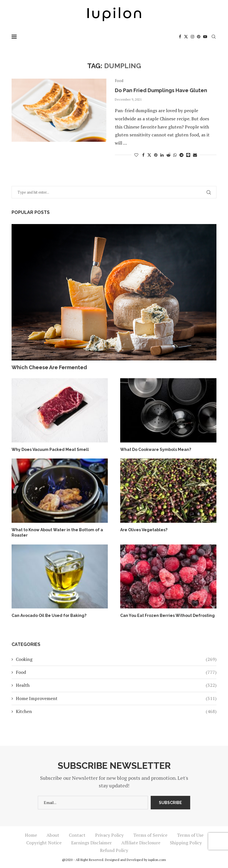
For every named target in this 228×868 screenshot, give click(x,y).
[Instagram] (192, 37)
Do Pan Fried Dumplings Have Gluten (161, 90)
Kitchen (116, 711)
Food (116, 672)
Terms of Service (150, 835)
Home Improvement (116, 698)
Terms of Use (190, 835)
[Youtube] (205, 37)
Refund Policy (114, 850)
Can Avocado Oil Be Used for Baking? (49, 615)
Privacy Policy (109, 835)
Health (116, 685)
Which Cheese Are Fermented (49, 367)
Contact (77, 835)
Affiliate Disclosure (141, 843)
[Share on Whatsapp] (175, 155)
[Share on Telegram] (181, 155)
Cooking (116, 659)
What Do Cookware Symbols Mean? (156, 449)
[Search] (214, 37)
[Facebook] (180, 37)
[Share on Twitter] (149, 155)
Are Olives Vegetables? (144, 530)
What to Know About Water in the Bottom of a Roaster (57, 533)
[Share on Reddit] (168, 155)
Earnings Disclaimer (91, 843)
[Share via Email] (195, 155)
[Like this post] (136, 155)
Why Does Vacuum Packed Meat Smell (50, 449)
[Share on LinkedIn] (162, 155)
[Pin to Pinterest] (156, 155)
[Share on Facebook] (143, 155)
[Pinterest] (199, 37)
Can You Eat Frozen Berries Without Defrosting (167, 615)
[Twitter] (186, 37)
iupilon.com (157, 860)
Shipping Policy (186, 843)
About (53, 835)
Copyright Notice (44, 843)
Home (31, 835)
